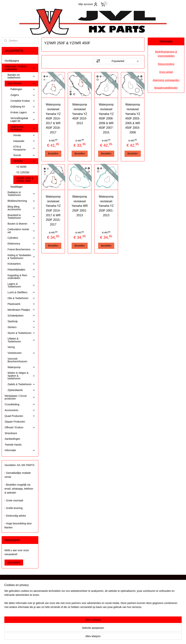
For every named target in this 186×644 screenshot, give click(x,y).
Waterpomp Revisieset (23, 128)
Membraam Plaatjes (21, 310)
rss (89, 637)
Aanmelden (14, 562)
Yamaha (24, 161)
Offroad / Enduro (20, 427)
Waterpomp (21, 367)
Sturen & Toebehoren (21, 333)
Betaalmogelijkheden (166, 88)
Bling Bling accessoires (21, 208)
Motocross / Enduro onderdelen (20, 68)
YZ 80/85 (21, 167)
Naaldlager (17, 187)
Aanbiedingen (12, 439)
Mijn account (88, 4)
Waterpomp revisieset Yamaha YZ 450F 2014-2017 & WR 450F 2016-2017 (53, 118)
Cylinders (21, 238)
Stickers (21, 327)
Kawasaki (24, 141)
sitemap (82, 637)
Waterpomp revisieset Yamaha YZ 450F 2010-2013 (80, 114)
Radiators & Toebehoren (21, 194)
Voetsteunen (21, 353)
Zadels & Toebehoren (21, 384)
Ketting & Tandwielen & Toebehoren (21, 257)
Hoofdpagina (12, 61)
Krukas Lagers (23, 112)
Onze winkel (166, 72)
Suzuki (24, 155)
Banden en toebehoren (21, 76)
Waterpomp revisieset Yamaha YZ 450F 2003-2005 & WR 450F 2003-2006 (133, 118)
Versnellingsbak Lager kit (23, 120)
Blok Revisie (21, 83)
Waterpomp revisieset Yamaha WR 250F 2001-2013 (80, 206)
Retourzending (166, 64)
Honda (24, 135)
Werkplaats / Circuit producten (20, 397)
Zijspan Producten (15, 422)
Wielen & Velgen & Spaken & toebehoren (21, 376)
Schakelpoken (21, 316)
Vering (11, 347)
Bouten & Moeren (21, 224)
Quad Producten (20, 416)
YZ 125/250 (23, 172)
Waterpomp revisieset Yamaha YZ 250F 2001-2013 (106, 206)
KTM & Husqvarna (24, 148)
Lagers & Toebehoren (21, 285)
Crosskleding (20, 404)
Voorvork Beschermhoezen (17, 360)
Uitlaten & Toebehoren (21, 340)
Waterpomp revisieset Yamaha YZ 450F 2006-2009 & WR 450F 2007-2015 (106, 118)
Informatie (20, 450)
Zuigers (23, 95)
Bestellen (53, 154)
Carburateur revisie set (21, 231)
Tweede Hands (13, 445)
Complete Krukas (23, 101)
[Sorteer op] (117, 61)
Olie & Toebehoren (21, 298)
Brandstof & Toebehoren (21, 217)
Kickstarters (21, 264)
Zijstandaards (21, 390)
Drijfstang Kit (23, 107)
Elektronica (21, 244)
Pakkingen (23, 89)
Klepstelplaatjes (21, 270)
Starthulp (21, 321)
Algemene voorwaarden (166, 80)
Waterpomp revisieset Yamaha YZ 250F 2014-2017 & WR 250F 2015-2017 (53, 211)
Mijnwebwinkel (129, 637)
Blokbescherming (21, 201)
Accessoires (20, 410)
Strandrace (11, 433)
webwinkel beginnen (101, 637)
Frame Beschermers (21, 249)
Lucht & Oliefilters (21, 292)
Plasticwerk (21, 304)
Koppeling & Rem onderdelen (21, 277)
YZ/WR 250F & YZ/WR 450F (25, 180)
